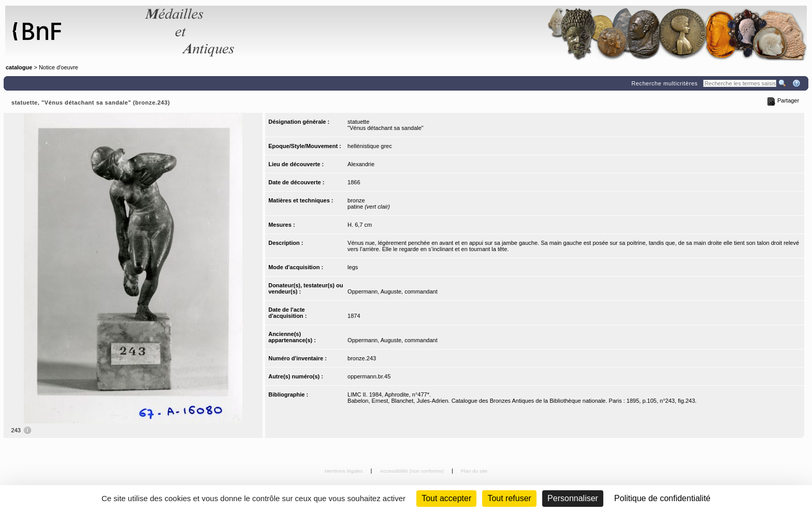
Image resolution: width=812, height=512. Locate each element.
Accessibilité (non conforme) (412, 471)
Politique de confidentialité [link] (662, 498)
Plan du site (474, 471)
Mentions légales (345, 471)
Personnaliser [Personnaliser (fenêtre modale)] (573, 498)
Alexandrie (361, 164)
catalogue (19, 67)
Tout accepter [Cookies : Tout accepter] (446, 498)
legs (353, 267)
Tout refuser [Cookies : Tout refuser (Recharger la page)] (509, 498)
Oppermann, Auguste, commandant (393, 291)
